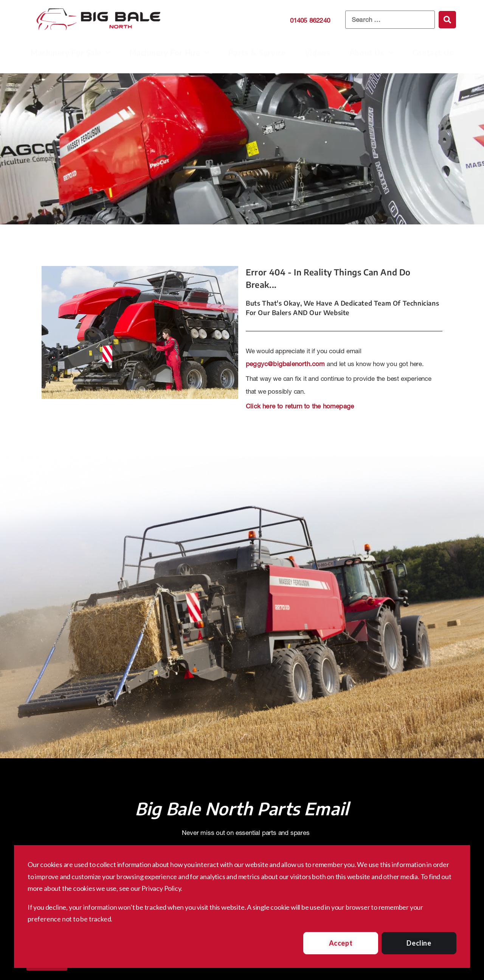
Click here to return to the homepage (300, 406)
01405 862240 (310, 20)
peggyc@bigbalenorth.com (285, 364)
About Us (372, 53)
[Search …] (390, 20)
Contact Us (433, 52)
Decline (419, 943)
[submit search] (447, 20)
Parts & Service (257, 52)
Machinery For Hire (169, 53)
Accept (341, 943)
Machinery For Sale (71, 53)
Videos (318, 52)
